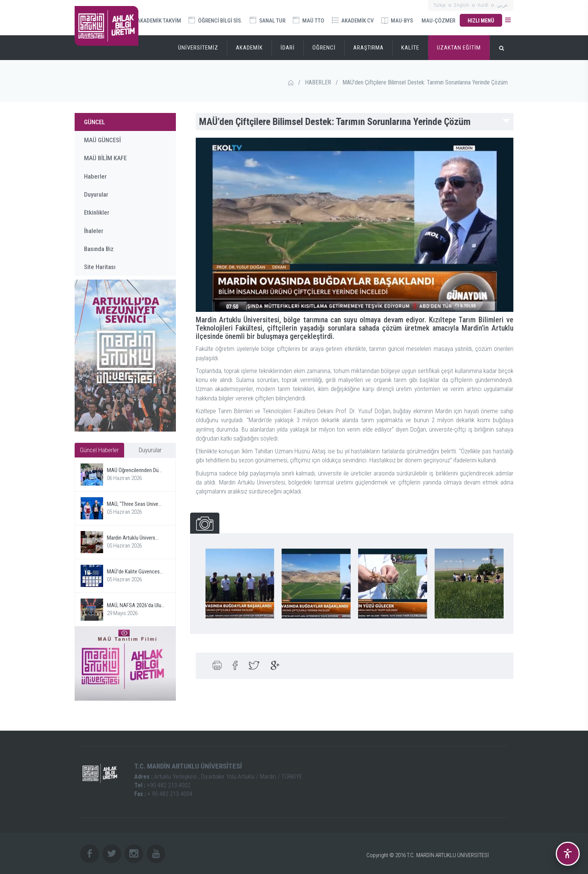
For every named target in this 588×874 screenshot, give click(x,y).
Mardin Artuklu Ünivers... (133, 538)
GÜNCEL (94, 122)
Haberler (95, 176)
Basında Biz (99, 249)
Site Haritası (100, 267)
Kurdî (483, 5)
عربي (502, 5)
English (462, 5)
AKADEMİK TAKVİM (155, 20)
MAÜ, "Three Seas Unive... (134, 504)
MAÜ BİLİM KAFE (105, 158)
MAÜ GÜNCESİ (102, 140)
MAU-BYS (397, 21)
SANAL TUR (268, 20)
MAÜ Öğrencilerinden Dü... (134, 470)
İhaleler (94, 231)
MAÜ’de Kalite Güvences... (135, 572)
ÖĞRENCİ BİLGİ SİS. (215, 20)
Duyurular (96, 194)
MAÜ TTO (309, 20)
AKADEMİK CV (353, 21)
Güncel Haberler (99, 450)
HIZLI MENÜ (481, 21)
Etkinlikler (97, 212)
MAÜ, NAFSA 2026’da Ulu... (136, 605)
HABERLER (318, 82)
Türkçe (439, 5)
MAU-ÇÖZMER (438, 21)
